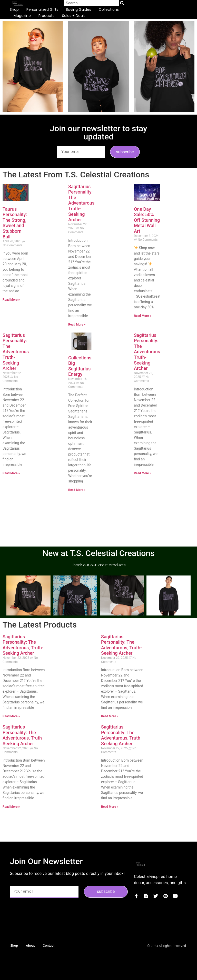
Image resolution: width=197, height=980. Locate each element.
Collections (109, 9)
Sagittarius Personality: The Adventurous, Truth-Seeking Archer (82, 203)
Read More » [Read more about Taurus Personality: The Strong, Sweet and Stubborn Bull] (11, 300)
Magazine (22, 16)
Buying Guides (78, 9)
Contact (49, 946)
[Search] (122, 3)
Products (46, 16)
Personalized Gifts (42, 9)
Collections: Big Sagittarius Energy (80, 366)
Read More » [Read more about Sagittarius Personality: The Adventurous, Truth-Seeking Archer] (77, 325)
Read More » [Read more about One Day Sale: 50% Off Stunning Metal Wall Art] (142, 316)
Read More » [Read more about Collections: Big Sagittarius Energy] (77, 490)
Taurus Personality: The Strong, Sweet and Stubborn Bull (15, 223)
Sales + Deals (74, 16)
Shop (14, 9)
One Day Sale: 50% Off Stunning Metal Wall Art (147, 220)
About (30, 946)
